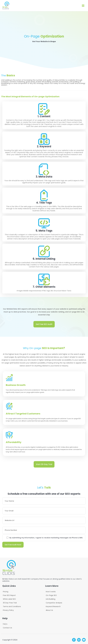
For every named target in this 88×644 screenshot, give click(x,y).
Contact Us (7, 628)
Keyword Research (53, 606)
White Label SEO (9, 599)
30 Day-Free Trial (10, 603)
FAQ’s (5, 624)
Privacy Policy (8, 610)
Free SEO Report (9, 595)
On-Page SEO (51, 595)
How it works (51, 592)
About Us (49, 610)
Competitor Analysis (54, 603)
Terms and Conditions (12, 606)
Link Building (51, 599)
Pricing (6, 592)
